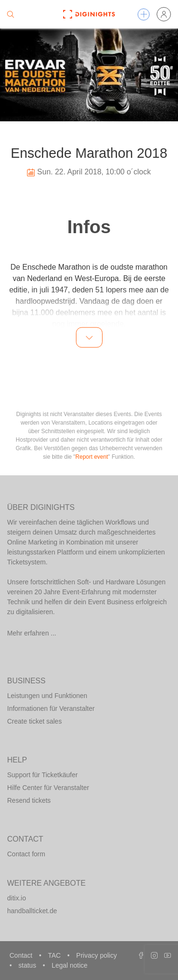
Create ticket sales (34, 721)
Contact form (26, 854)
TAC (55, 955)
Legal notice (70, 965)
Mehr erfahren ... (32, 633)
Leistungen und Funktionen (47, 696)
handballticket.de (32, 911)
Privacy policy (97, 955)
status (28, 965)
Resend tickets (29, 800)
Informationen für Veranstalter (51, 708)
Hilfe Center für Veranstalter (48, 788)
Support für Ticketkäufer (42, 775)
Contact (22, 955)
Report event (92, 457)
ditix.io (17, 898)
